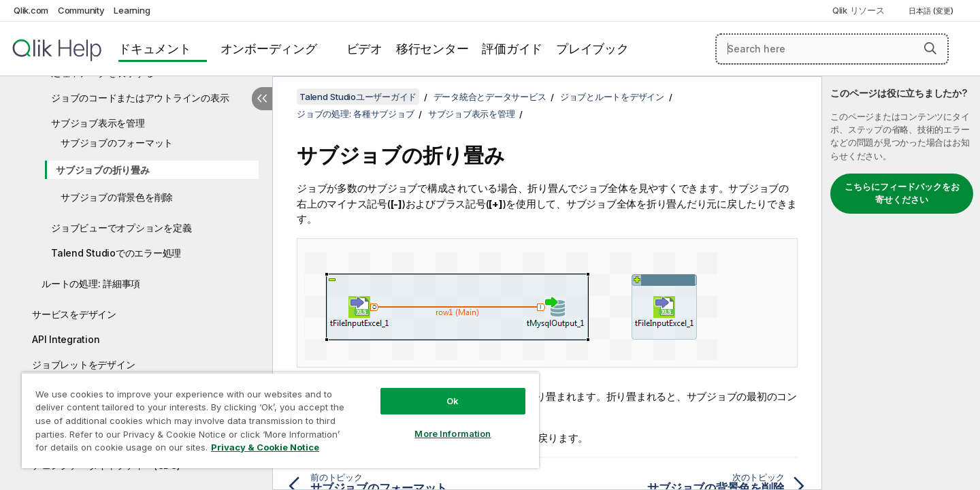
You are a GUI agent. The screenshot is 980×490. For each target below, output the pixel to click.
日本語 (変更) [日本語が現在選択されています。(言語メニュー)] (932, 11)
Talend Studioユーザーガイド (358, 97)
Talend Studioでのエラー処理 (116, 253)
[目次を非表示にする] (262, 99)
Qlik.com (31, 10)
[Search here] (832, 49)
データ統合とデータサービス (490, 97)
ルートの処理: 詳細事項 (91, 283)
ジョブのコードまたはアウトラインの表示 (140, 98)
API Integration (66, 339)
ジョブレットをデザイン (83, 364)
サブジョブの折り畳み (103, 170)
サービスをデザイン (74, 314)
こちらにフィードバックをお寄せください (902, 193)
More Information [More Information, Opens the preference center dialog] (453, 434)
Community (81, 10)
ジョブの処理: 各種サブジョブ (355, 114)
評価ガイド (512, 49)
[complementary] (901, 283)
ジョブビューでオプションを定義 (121, 228)
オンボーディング (269, 49)
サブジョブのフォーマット (117, 143)
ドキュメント (155, 49)
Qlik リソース (859, 10)
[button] (930, 48)
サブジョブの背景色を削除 (117, 197)
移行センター (432, 49)
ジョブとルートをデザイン (612, 97)
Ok (453, 401)
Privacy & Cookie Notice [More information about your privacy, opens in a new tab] (265, 447)
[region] (280, 420)
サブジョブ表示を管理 (98, 123)
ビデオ (364, 49)
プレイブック (592, 49)
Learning (132, 10)
